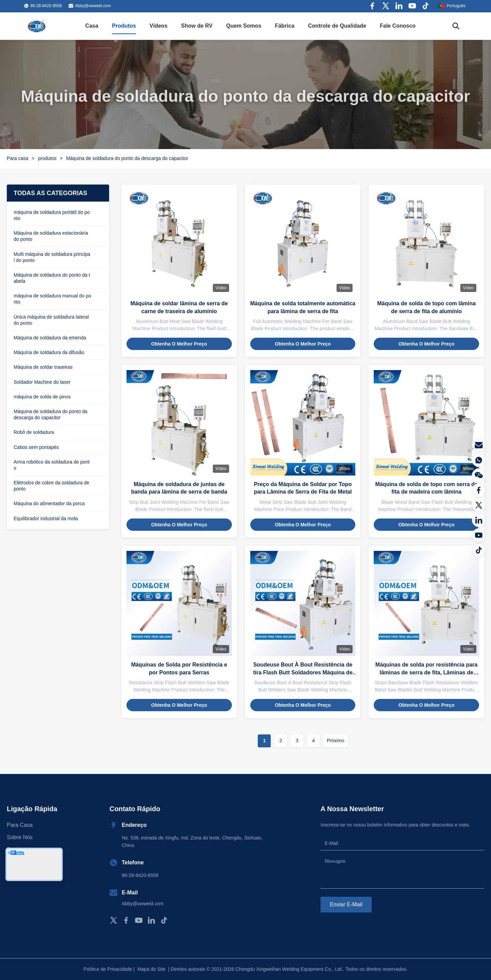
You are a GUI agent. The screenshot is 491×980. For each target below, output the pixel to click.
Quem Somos (244, 26)
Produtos (124, 26)
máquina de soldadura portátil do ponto (52, 215)
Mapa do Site (152, 969)
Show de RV (197, 26)
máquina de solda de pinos (42, 397)
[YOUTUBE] (479, 535)
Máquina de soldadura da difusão (49, 352)
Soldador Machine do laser (42, 382)
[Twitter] (479, 505)
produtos (47, 158)
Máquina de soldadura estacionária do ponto (51, 236)
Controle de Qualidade (337, 26)
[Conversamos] (479, 475)
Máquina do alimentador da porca (49, 503)
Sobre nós (20, 837)
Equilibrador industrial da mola (46, 518)
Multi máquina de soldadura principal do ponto (52, 257)
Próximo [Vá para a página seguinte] (335, 741)
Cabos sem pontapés (36, 447)
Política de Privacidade (108, 969)
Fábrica (285, 26)
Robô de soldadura (34, 432)
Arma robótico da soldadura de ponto (52, 465)
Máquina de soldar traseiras (43, 367)
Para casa (18, 158)
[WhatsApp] (479, 460)
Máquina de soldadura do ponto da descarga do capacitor (50, 414)
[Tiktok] (479, 550)
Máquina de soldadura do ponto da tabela (52, 278)
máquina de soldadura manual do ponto (52, 299)
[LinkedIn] (479, 520)
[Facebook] (479, 490)
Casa (92, 26)
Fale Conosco (398, 26)
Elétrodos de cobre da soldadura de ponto (51, 486)
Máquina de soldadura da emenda (50, 338)
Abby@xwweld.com (93, 6)
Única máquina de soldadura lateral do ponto (51, 320)
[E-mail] (479, 445)
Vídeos (159, 26)
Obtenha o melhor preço (179, 344)
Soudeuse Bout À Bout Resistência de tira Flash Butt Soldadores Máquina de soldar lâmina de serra (303, 672)
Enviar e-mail (346, 904)
